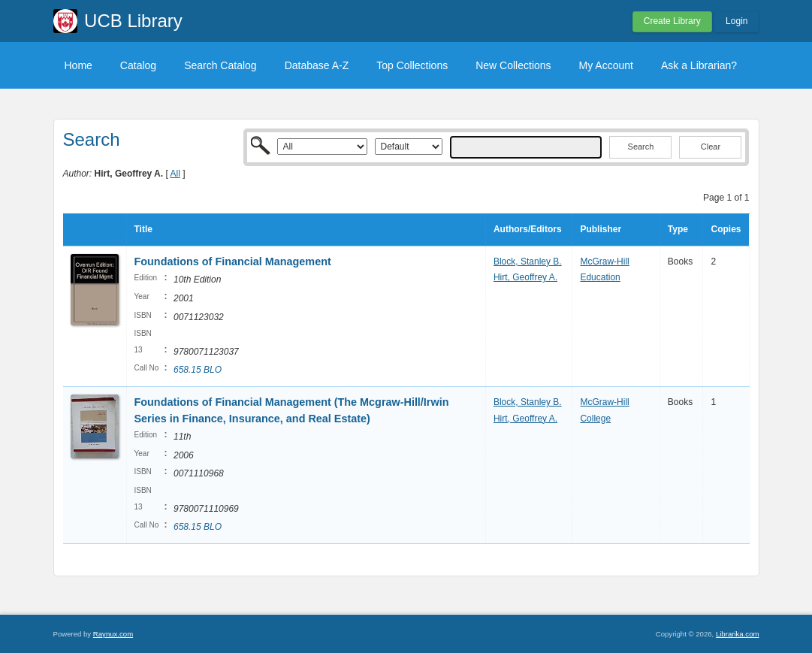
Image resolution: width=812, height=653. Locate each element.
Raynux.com (113, 634)
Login (737, 21)
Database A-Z (317, 65)
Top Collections (412, 65)
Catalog (138, 65)
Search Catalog (220, 65)
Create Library (672, 21)
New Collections (513, 65)
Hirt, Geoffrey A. (525, 277)
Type (678, 229)
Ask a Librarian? (699, 65)
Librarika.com (738, 634)
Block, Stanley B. (528, 262)
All (175, 174)
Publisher (601, 229)
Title (143, 229)
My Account (606, 65)
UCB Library (133, 21)
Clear (711, 147)
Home (78, 65)
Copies (726, 229)
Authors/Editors (528, 229)
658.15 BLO (198, 370)
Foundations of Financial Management (233, 262)
